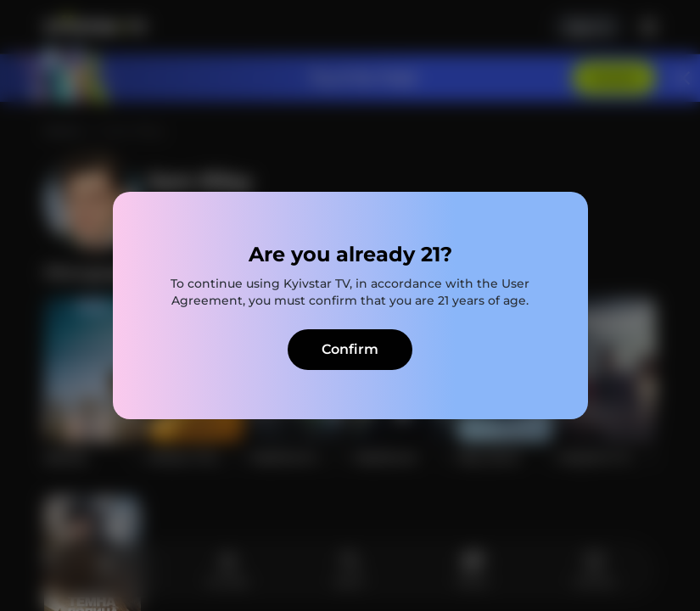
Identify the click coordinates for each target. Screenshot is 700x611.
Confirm (350, 349)
